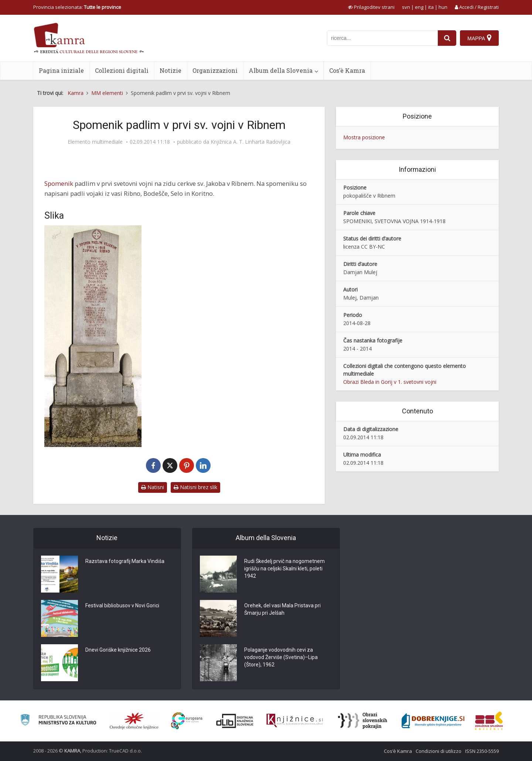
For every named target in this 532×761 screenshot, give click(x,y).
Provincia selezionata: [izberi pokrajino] (77, 7)
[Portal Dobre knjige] (433, 721)
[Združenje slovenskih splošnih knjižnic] (295, 721)
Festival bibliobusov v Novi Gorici (122, 605)
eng (419, 7)
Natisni (153, 487)
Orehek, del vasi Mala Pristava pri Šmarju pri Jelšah (282, 609)
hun (443, 7)
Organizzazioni (215, 70)
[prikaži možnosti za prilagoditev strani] (371, 7)
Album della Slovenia (281, 70)
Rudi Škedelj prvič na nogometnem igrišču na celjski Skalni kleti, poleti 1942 (284, 569)
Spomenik (59, 183)
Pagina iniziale (61, 70)
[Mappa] (479, 38)
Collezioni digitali (122, 70)
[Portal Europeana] (187, 721)
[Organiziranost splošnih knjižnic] (134, 721)
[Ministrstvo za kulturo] (58, 721)
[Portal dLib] (235, 721)
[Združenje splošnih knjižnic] (489, 721)
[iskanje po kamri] (382, 38)
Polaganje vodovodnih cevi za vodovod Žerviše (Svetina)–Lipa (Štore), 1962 (281, 657)
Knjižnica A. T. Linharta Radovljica (250, 142)
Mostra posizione (364, 137)
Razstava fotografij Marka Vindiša (125, 561)
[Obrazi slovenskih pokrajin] (363, 721)
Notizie (170, 70)
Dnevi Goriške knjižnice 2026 (118, 650)
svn (406, 7)
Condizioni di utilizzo (439, 751)
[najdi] (447, 38)
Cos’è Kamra (347, 70)
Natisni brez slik (195, 487)
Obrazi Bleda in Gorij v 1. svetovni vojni (390, 382)
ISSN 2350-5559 (482, 751)
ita (431, 7)
